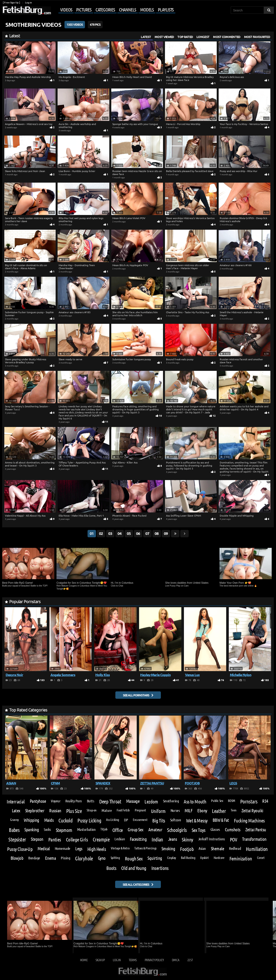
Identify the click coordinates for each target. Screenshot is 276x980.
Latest (146, 37)
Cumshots (233, 830)
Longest (203, 37)
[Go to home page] (27, 10)
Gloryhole (84, 858)
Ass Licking (113, 820)
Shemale (217, 849)
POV (234, 839)
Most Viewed (164, 37)
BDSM (231, 801)
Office (118, 830)
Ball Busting (188, 858)
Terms (133, 960)
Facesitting (138, 839)
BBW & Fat (221, 820)
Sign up (100, 960)
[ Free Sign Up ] (11, 2)
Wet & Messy (197, 820)
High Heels (97, 849)
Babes (14, 830)
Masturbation (86, 829)
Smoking (168, 849)
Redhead (235, 848)
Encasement (140, 820)
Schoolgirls (177, 830)
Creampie (101, 839)
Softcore (176, 820)
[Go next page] (184, 534)
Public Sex (217, 801)
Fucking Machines (249, 820)
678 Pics (95, 24)
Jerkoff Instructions (212, 839)
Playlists (166, 9)
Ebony (202, 811)
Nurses (175, 810)
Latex (16, 811)
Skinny (187, 839)
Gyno (102, 858)
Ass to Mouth (195, 801)
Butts (91, 801)
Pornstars (249, 801)
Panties (55, 839)
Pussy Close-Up (20, 849)
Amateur (155, 830)
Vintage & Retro (120, 848)
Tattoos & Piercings (145, 848)
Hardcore (219, 858)
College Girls (77, 839)
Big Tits (159, 820)
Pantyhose (38, 801)
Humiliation (257, 849)
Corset (261, 858)
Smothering (171, 801)
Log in (28, 2)
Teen (234, 810)
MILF (188, 811)
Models (147, 9)
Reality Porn (74, 801)
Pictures (84, 9)
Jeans (172, 839)
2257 (190, 960)
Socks (47, 829)
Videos (66, 9)
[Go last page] (175, 534)
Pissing (65, 858)
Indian (157, 839)
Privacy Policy (154, 960)
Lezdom (151, 801)
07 (147, 533)
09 (166, 533)
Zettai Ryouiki (252, 811)
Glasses (215, 829)
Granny (14, 820)
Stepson (37, 839)
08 (157, 533)
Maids (49, 820)
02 (101, 533)
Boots (111, 868)
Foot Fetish (123, 810)
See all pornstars (136, 695)
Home (84, 960)
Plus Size (74, 811)
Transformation (254, 839)
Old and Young (134, 868)
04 (119, 533)
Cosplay (172, 858)
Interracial (16, 801)
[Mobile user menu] (114, 10)
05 (129, 533)
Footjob (187, 849)
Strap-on (92, 810)
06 (138, 533)
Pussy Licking (89, 820)
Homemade (63, 848)
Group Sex (135, 830)
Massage (133, 801)
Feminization (241, 858)
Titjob (104, 829)
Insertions (160, 868)
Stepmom (64, 830)
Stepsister (17, 839)
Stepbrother (35, 811)
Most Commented (227, 37)
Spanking (32, 830)
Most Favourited (257, 37)
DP (126, 820)
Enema (50, 858)
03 (110, 533)
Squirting (155, 858)
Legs (79, 849)
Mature (107, 810)
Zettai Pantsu (256, 830)
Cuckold (65, 820)
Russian (55, 811)
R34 (265, 801)
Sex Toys (199, 830)
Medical (44, 849)
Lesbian (120, 839)
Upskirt (204, 858)
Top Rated (185, 37)
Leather (219, 811)
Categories (105, 9)
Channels (128, 9)
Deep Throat (110, 801)
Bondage (34, 858)
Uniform (158, 811)
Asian (202, 848)
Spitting (115, 858)
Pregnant (140, 810)
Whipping (31, 820)
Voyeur (56, 801)
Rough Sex (134, 858)
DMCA (176, 960)
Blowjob (17, 858)
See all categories (136, 884)
